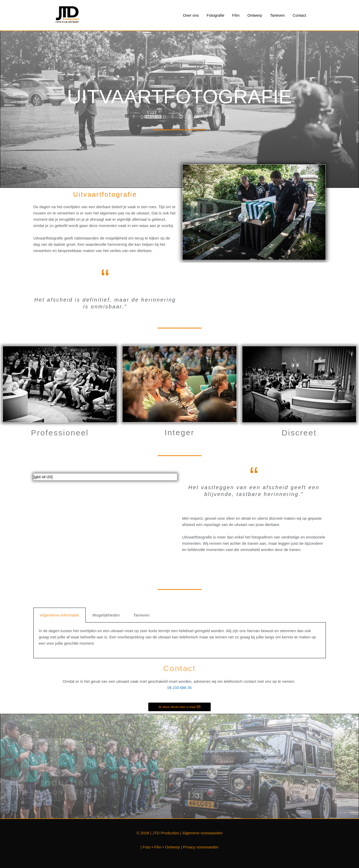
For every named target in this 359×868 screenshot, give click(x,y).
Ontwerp (255, 15)
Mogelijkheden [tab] (106, 615)
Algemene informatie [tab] (60, 615)
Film (236, 15)
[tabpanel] (180, 641)
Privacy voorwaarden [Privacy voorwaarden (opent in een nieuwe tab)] (201, 847)
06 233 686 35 (180, 688)
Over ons (191, 15)
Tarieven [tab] (142, 615)
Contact (299, 15)
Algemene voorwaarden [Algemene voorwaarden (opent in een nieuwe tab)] (202, 833)
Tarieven (277, 15)
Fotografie (216, 15)
